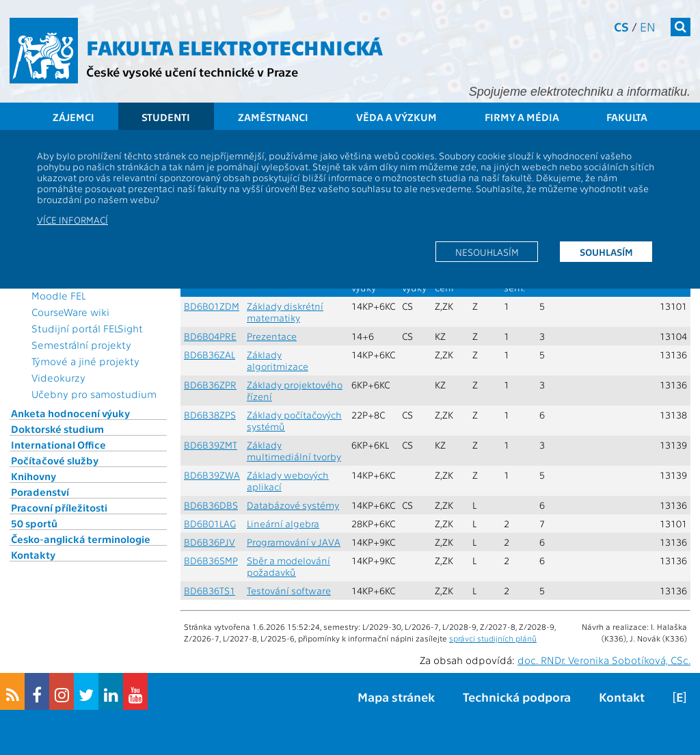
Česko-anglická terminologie (81, 539)
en (648, 26)
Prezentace (272, 336)
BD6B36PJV (210, 542)
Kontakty (33, 555)
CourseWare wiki (70, 312)
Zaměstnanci (273, 117)
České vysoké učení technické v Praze (192, 71)
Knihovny (33, 476)
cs (621, 26)
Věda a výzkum (396, 117)
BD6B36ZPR (210, 385)
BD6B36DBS (211, 505)
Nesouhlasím (487, 252)
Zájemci (73, 117)
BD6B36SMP (211, 560)
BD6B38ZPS (210, 415)
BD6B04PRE (210, 336)
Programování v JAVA (294, 542)
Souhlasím (606, 252)
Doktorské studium (57, 429)
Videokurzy (58, 377)
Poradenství (40, 492)
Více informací (72, 220)
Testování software (289, 591)
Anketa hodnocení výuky (70, 413)
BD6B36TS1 (210, 591)
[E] (679, 697)
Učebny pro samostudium (94, 394)
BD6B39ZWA (212, 475)
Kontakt (622, 697)
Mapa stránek (396, 697)
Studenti (166, 117)
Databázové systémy (293, 505)
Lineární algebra (283, 524)
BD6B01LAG (210, 524)
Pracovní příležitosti (59, 507)
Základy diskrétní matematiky (285, 312)
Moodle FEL (58, 295)
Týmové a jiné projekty (85, 361)
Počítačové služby (55, 460)
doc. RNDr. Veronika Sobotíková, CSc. (604, 660)
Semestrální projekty (81, 345)
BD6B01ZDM (212, 306)
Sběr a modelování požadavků (288, 566)
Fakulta (627, 117)
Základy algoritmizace (278, 360)
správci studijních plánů (493, 638)
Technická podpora (517, 697)
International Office (58, 445)
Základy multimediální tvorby (294, 451)
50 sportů (34, 523)
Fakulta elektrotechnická (234, 47)
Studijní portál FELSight (87, 328)
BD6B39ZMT (211, 445)
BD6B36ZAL (210, 355)
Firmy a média (522, 117)
